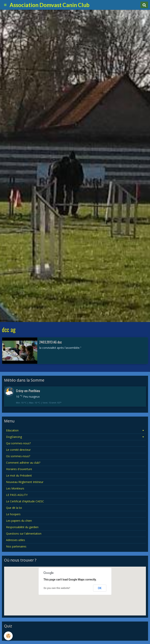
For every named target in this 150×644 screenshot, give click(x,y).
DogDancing (14, 437)
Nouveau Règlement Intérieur (25, 482)
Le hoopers (13, 514)
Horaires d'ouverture (19, 469)
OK (100, 588)
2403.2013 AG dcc (50, 342)
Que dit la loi (14, 508)
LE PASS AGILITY (17, 495)
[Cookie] (8, 636)
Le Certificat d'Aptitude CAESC (25, 501)
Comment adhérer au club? (23, 463)
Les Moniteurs (15, 488)
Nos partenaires (16, 546)
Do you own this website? (57, 588)
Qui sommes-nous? (18, 443)
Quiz (9, 635)
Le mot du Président (19, 475)
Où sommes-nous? (18, 456)
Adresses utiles (16, 540)
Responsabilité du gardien (22, 527)
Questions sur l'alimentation (24, 534)
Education (12, 430)
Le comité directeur (18, 450)
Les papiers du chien (19, 521)
